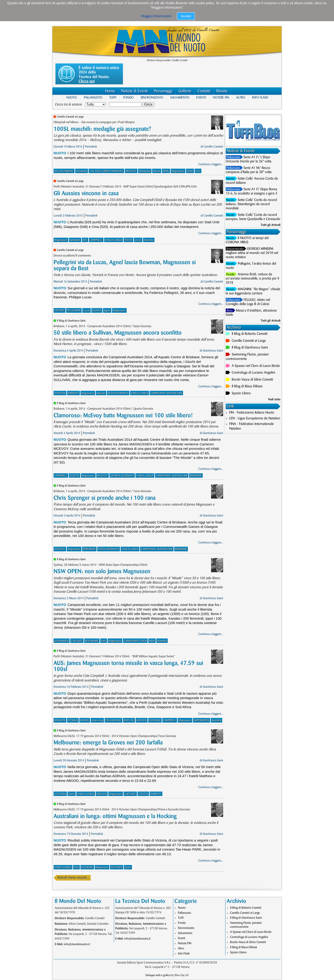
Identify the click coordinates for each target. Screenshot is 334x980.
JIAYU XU (129, 720)
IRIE (85, 240)
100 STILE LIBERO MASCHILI (106, 171)
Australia (149, 240)
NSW (152, 641)
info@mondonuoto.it (77, 944)
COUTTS (75, 476)
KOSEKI (85, 720)
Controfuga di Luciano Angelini (253, 373)
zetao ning (97, 720)
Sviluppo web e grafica (158, 975)
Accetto (186, 16)
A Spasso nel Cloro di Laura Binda (256, 366)
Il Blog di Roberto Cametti (250, 334)
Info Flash (260, 97)
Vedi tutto (274, 399)
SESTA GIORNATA (118, 393)
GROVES (142, 720)
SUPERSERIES (202, 720)
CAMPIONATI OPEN (135, 641)
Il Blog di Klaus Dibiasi (247, 386)
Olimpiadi (82, 171)
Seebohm (75, 240)
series (138, 240)
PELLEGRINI (74, 311)
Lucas (87, 311)
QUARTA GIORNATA (122, 476)
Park (104, 641)
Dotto (190, 171)
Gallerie (185, 91)
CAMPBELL (96, 240)
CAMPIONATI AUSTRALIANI (166, 393)
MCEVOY (131, 171)
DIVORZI (59, 311)
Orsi (198, 171)
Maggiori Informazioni (156, 16)
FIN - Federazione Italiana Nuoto (252, 413)
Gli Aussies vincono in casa (86, 193)
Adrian (157, 171)
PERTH (128, 240)
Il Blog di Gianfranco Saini (71, 321)
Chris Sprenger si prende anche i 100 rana (104, 498)
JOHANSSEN (62, 641)
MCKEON (60, 720)
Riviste (222, 91)
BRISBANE (196, 476)
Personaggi (163, 91)
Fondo (128, 97)
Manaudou (145, 171)
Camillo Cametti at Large (70, 117)
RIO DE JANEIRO (64, 171)
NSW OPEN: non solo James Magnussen (102, 571)
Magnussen (178, 171)
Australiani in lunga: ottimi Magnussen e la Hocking (115, 816)
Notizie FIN (221, 97)
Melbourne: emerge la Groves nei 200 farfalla (108, 743)
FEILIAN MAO (113, 720)
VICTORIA (60, 794)
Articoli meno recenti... (73, 878)
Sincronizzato (152, 97)
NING (166, 171)
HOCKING (155, 720)
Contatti (204, 91)
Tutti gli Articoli (271, 225)
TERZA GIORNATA (109, 549)
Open (72, 794)
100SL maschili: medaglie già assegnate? (102, 129)
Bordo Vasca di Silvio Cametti (252, 380)
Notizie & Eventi (134, 91)
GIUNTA (97, 311)
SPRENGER (89, 549)
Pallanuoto (93, 97)
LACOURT (77, 641)
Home (110, 91)
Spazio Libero (241, 393)
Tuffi (113, 97)
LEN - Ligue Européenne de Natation (255, 418)
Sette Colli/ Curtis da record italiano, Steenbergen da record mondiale (251, 204)
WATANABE (92, 641)
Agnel (107, 311)
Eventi (201, 97)
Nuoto (72, 97)
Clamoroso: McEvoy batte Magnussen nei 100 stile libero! (123, 416)
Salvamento (180, 97)
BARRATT (73, 393)
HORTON (60, 393)
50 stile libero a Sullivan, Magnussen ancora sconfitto (118, 333)
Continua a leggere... (211, 164)
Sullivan (101, 393)
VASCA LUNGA (114, 240)
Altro (241, 97)
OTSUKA (73, 720)
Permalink (91, 147)
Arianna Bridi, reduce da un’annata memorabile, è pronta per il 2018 (252, 279)
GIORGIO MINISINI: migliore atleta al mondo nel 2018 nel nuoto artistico (252, 253)
